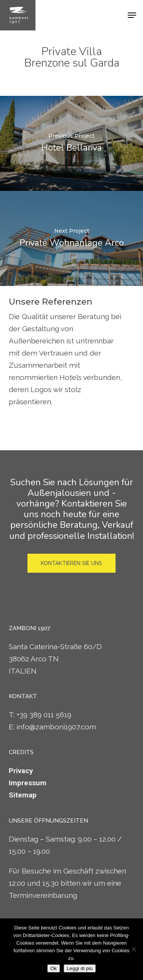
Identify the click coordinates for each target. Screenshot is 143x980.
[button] (132, 15)
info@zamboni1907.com (56, 727)
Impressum (28, 783)
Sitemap (23, 795)
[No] (133, 949)
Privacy (21, 771)
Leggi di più (80, 968)
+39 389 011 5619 (44, 715)
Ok (54, 968)
